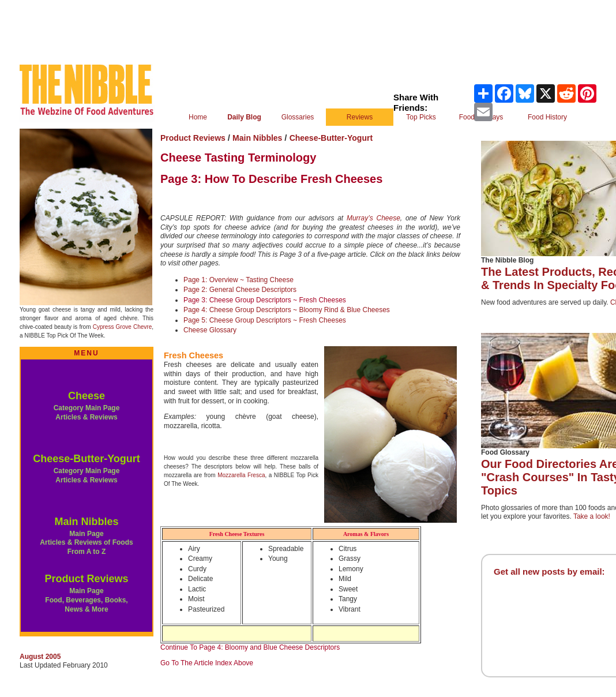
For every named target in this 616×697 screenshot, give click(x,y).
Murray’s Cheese (373, 218)
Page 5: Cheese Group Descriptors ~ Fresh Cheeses (265, 320)
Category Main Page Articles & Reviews (87, 413)
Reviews (360, 117)
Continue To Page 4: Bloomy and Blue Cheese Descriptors (250, 647)
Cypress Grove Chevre (123, 327)
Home (198, 117)
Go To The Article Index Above (207, 663)
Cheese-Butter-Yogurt (87, 459)
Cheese (87, 396)
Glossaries (298, 117)
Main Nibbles (86, 522)
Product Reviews (86, 579)
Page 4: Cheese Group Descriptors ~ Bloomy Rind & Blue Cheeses (287, 310)
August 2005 (40, 657)
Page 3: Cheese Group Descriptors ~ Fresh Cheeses (265, 300)
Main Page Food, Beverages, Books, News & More (86, 600)
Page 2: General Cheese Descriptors (240, 290)
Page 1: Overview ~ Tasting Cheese (238, 280)
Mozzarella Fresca (241, 475)
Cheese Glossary (210, 330)
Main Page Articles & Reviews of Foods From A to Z (86, 543)
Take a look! (592, 516)
